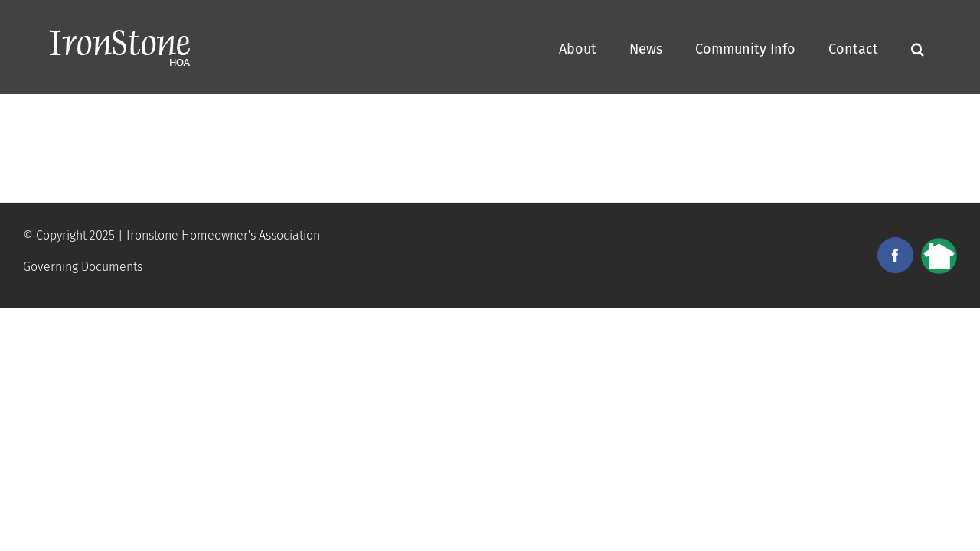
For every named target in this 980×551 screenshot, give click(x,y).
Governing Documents (83, 267)
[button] (951, 47)
